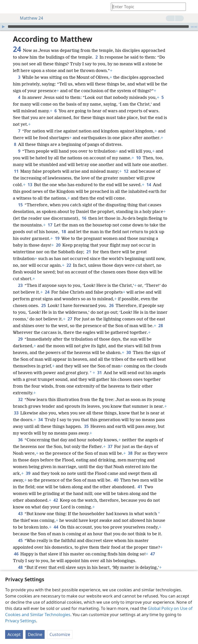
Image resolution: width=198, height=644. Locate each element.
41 (140, 487)
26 (111, 305)
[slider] (98, 27)
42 (56, 500)
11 (16, 171)
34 (40, 420)
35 (86, 426)
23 (20, 285)
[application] (99, 27)
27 (70, 319)
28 (160, 326)
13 (30, 185)
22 (69, 265)
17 (50, 225)
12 (126, 171)
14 (149, 185)
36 (20, 440)
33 (16, 413)
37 (110, 446)
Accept (14, 634)
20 (58, 245)
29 (20, 339)
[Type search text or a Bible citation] (146, 7)
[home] (8, 7)
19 (57, 238)
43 (20, 514)
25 (43, 305)
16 (84, 218)
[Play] (3, 27)
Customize (60, 634)
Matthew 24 (29, 18)
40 (116, 480)
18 (64, 232)
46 (16, 554)
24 (47, 292)
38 (130, 453)
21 (89, 252)
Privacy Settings (21, 621)
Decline (35, 634)
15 (20, 205)
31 (99, 373)
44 (56, 527)
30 (129, 352)
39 (28, 473)
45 (20, 540)
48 (20, 567)
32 (20, 399)
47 (152, 554)
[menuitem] (8, 7)
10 (138, 158)
